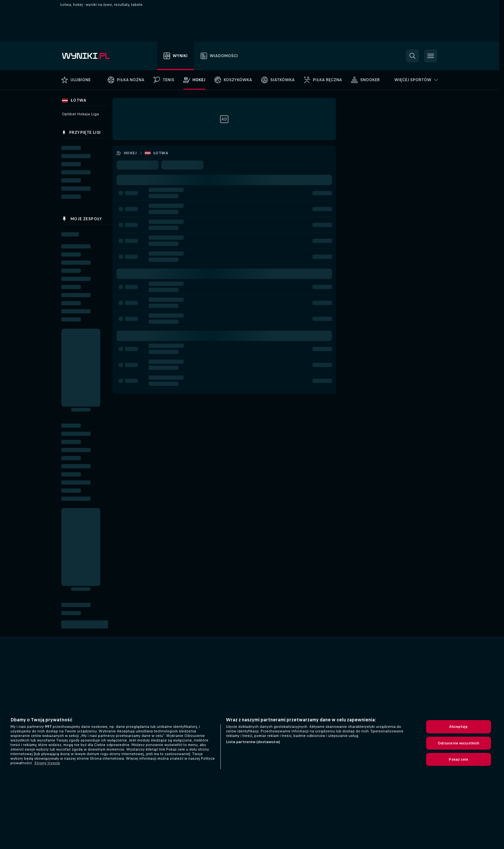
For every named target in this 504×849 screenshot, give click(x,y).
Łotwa (161, 153)
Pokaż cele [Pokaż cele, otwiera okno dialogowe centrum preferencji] (458, 759)
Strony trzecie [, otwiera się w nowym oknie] (47, 763)
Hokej (130, 153)
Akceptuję (458, 727)
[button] (412, 56)
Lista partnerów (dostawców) (253, 742)
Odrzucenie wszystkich (459, 743)
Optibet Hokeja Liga (80, 114)
